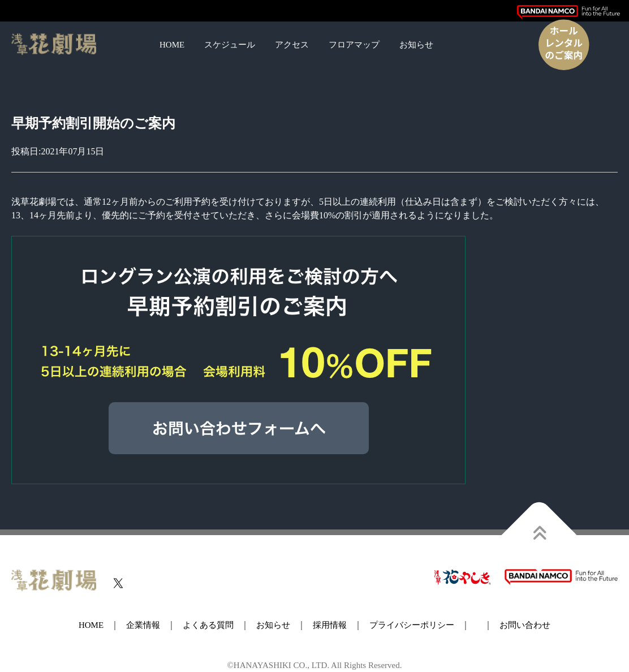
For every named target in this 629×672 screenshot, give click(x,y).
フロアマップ (354, 45)
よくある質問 (208, 625)
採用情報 (330, 625)
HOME (172, 45)
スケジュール (230, 45)
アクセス (292, 45)
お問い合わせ (525, 625)
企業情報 (143, 625)
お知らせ (416, 45)
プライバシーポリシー (412, 625)
